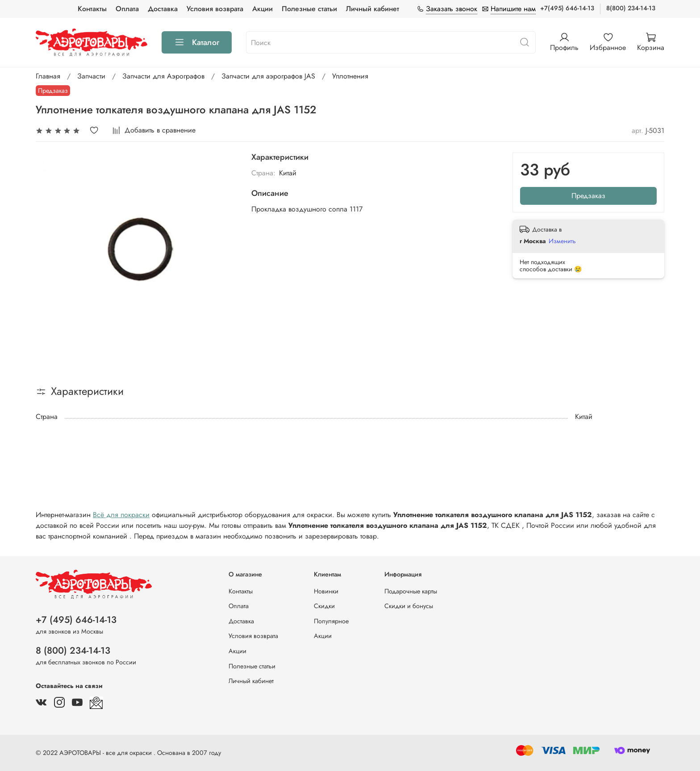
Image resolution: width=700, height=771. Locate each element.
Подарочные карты (411, 591)
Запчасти (91, 76)
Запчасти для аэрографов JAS (268, 76)
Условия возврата (215, 9)
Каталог (197, 42)
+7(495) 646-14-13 (567, 8)
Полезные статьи (309, 9)
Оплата (127, 9)
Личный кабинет (373, 9)
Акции (262, 9)
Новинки (326, 591)
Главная (48, 76)
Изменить (562, 241)
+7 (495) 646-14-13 (76, 620)
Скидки (324, 606)
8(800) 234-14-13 (631, 8)
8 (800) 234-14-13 (73, 651)
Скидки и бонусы (409, 606)
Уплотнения (350, 76)
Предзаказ (588, 196)
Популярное (331, 621)
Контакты (92, 9)
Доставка (163, 9)
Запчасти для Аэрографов (163, 76)
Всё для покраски (121, 515)
